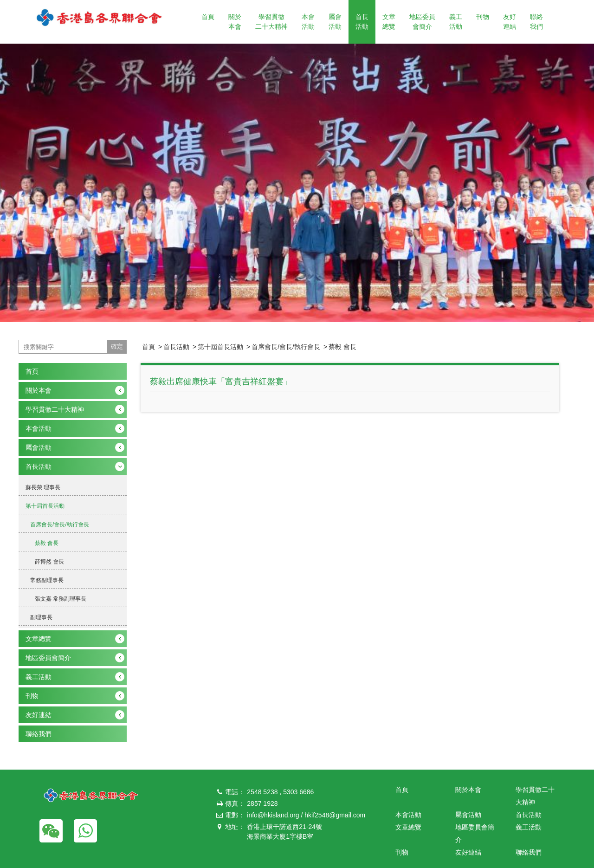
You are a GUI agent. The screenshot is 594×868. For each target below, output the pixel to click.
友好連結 (510, 22)
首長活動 (362, 22)
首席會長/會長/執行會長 (286, 347)
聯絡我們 (536, 22)
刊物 (483, 17)
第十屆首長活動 (220, 347)
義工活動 (456, 22)
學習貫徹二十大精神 (271, 22)
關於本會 (235, 22)
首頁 (208, 17)
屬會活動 (335, 22)
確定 (117, 347)
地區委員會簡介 (422, 22)
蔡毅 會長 (342, 347)
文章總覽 (389, 22)
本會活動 (308, 22)
